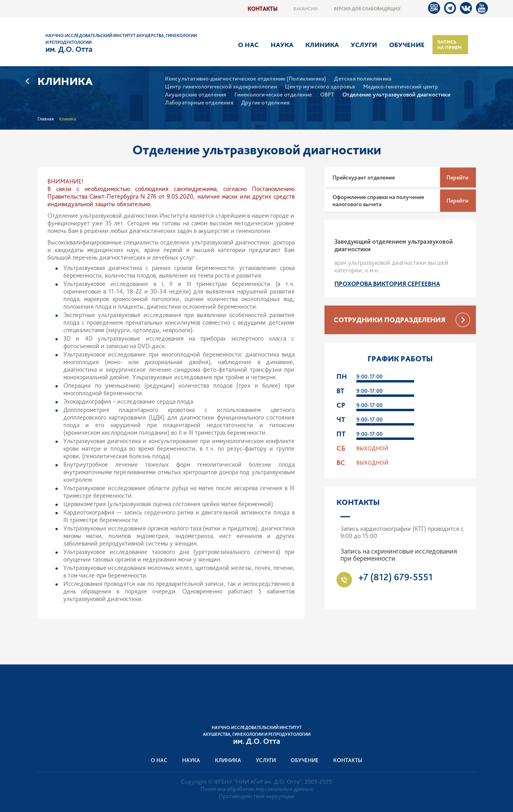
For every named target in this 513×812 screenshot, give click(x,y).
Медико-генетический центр (401, 87)
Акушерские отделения (196, 95)
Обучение (407, 45)
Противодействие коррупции (256, 796)
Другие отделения (265, 103)
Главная (46, 119)
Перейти (457, 177)
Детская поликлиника (363, 79)
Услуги (364, 45)
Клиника (322, 45)
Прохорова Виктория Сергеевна (387, 284)
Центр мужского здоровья (320, 87)
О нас (248, 45)
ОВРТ (327, 95)
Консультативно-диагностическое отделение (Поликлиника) (246, 79)
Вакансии (306, 9)
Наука (282, 45)
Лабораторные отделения (199, 103)
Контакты (262, 9)
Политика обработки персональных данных (257, 789)
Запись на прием (449, 45)
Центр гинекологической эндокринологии (221, 87)
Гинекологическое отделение (273, 95)
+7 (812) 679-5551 (395, 577)
